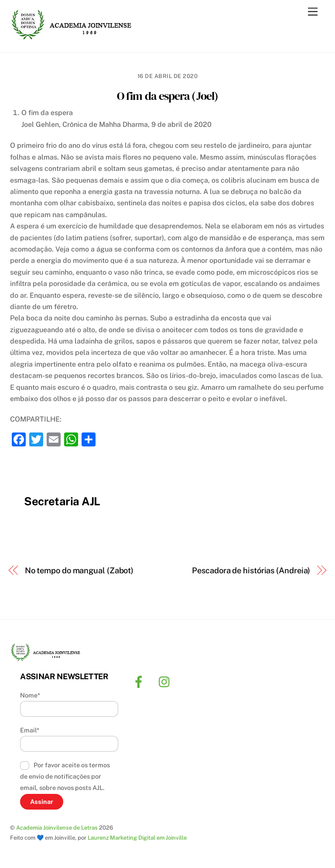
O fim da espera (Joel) (168, 96)
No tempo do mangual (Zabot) (79, 570)
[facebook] (140, 681)
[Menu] (313, 12)
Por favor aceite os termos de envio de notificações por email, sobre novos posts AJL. (65, 776)
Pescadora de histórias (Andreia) (251, 570)
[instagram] (166, 681)
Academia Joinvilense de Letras (57, 828)
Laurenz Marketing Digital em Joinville (137, 838)
